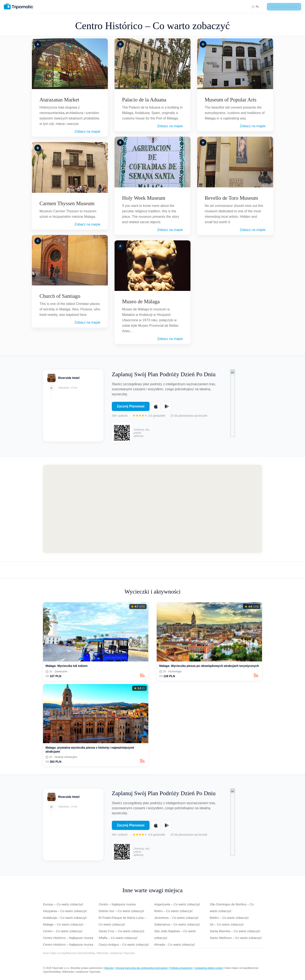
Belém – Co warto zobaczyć (229, 918)
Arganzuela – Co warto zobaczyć (177, 904)
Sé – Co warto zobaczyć (227, 924)
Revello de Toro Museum (231, 198)
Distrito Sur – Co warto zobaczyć (121, 911)
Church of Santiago (60, 296)
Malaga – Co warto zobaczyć (63, 924)
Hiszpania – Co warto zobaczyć (65, 911)
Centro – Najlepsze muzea (117, 904)
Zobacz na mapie (87, 132)
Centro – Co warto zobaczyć (63, 931)
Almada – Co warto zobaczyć (175, 944)
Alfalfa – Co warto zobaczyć (118, 938)
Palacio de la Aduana (144, 100)
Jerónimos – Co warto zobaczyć (177, 918)
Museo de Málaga (141, 301)
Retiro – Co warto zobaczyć (173, 911)
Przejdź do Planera (284, 7)
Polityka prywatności (181, 968)
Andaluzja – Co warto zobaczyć (65, 918)
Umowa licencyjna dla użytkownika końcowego (141, 968)
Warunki (109, 968)
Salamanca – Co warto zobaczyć (177, 924)
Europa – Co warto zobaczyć (63, 904)
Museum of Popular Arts (231, 100)
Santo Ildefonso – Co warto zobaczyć (236, 938)
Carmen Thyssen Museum (67, 203)
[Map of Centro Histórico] (152, 509)
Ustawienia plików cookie (209, 968)
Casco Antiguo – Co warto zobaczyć (124, 944)
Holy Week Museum (144, 198)
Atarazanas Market (59, 100)
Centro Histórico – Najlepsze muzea (68, 938)
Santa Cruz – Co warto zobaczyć (121, 931)
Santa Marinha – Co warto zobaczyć (235, 931)
